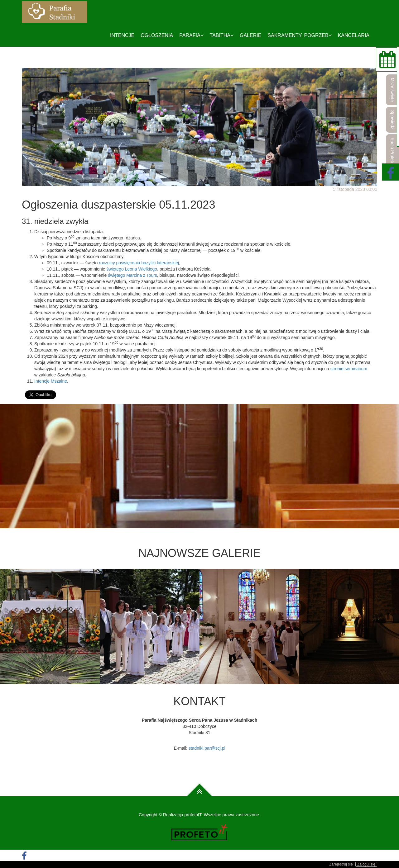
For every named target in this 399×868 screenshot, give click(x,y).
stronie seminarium (349, 369)
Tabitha (222, 35)
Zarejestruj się (341, 864)
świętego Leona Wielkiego (132, 269)
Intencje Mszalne (51, 381)
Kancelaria (354, 35)
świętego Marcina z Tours (132, 275)
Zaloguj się (366, 864)
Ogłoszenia (157, 35)
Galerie (250, 35)
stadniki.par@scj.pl (207, 748)
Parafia (191, 35)
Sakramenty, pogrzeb (299, 35)
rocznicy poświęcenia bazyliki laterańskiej (139, 263)
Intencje (122, 35)
